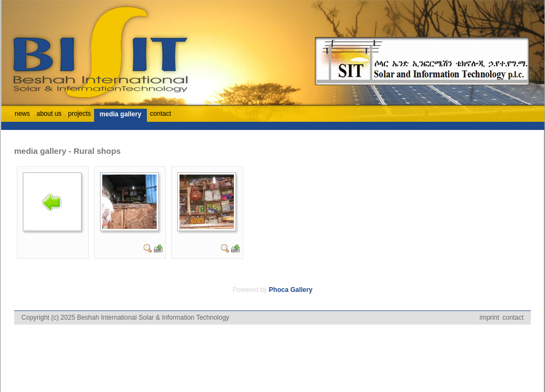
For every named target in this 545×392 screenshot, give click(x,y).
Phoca (278, 290)
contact (513, 318)
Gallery (302, 290)
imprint (490, 318)
